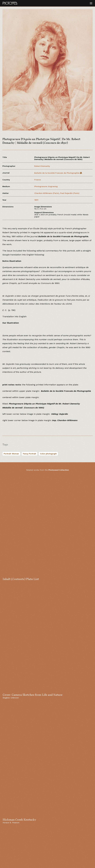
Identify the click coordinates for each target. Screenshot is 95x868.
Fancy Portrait (29, 454)
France (38, 180)
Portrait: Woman (11, 454)
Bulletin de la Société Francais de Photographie (58, 173)
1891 (36, 200)
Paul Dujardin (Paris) (70, 193)
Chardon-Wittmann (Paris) (47, 193)
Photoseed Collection (59, 470)
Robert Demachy (42, 166)
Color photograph (48, 454)
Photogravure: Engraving (46, 186)
